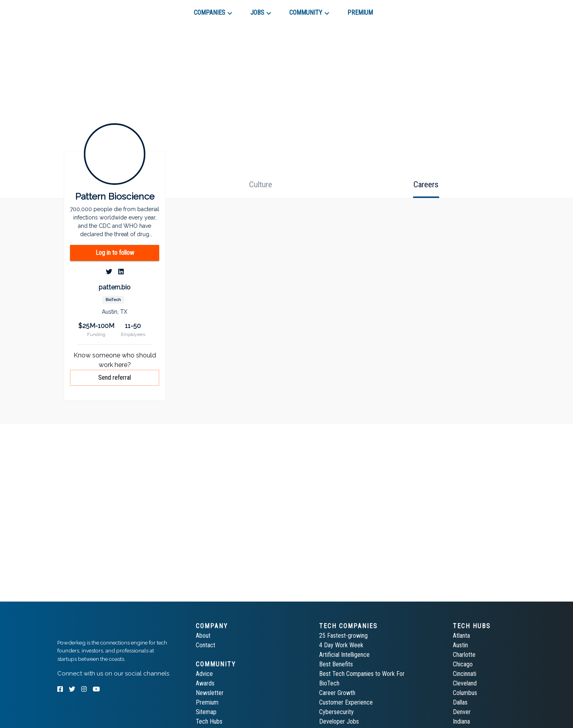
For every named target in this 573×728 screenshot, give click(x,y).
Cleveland (465, 683)
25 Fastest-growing (343, 636)
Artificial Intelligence (344, 655)
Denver (462, 712)
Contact (206, 645)
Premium (207, 702)
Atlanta (461, 636)
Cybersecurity (336, 712)
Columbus (465, 693)
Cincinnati (465, 674)
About (203, 636)
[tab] (86, 10)
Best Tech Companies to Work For (362, 674)
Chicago (463, 664)
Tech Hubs (209, 721)
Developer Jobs (339, 721)
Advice (204, 674)
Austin (460, 645)
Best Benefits (336, 664)
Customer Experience (346, 702)
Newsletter (210, 693)
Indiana (461, 721)
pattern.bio (115, 287)
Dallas (460, 702)
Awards (205, 683)
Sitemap (206, 712)
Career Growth (337, 693)
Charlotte (464, 655)
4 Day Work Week (341, 645)
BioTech (329, 683)
